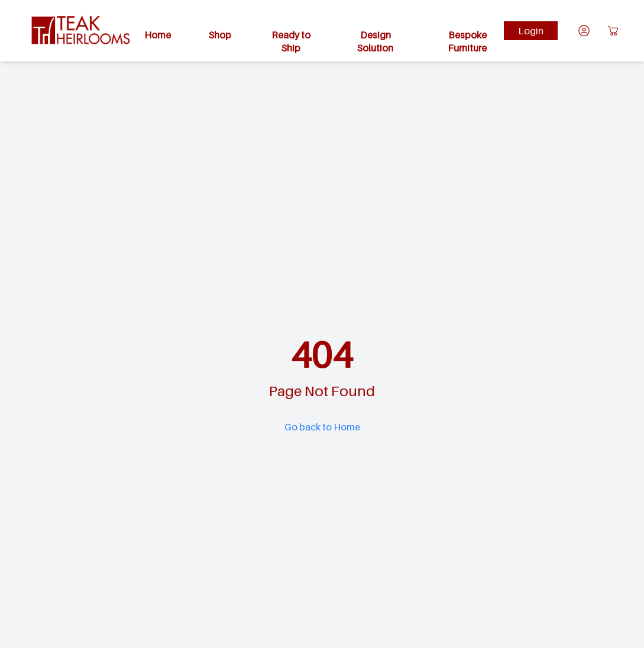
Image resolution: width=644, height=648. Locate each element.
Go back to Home (322, 427)
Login (531, 31)
